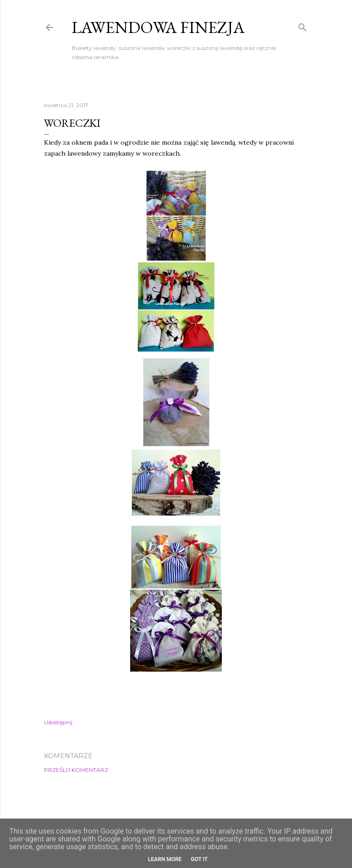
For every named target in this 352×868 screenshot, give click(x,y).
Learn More (165, 859)
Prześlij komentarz (76, 770)
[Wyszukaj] (302, 25)
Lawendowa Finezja (158, 27)
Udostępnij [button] (58, 722)
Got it (199, 859)
